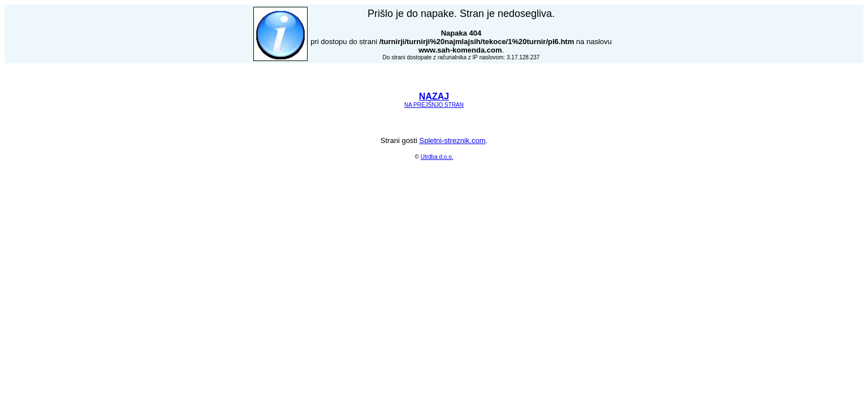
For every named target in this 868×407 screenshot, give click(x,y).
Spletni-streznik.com (452, 140)
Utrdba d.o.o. (437, 157)
